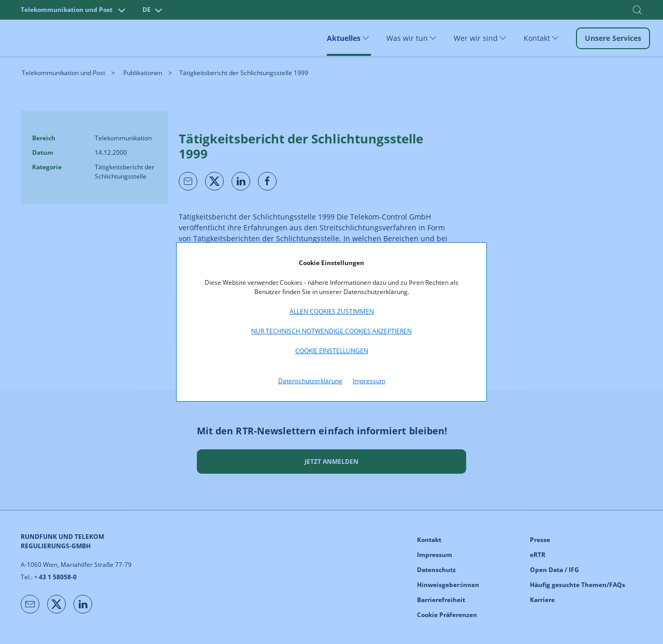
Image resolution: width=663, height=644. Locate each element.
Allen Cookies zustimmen (332, 311)
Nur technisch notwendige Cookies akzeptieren (331, 331)
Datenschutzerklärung (310, 381)
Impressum (369, 381)
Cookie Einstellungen (332, 351)
